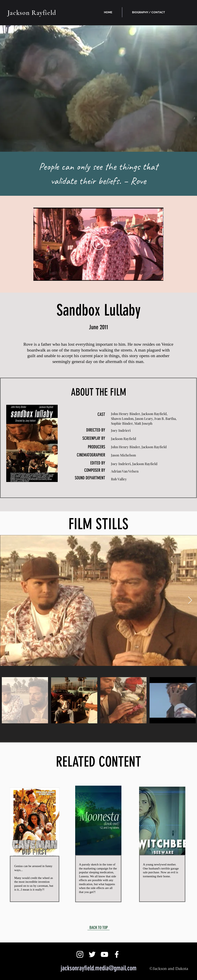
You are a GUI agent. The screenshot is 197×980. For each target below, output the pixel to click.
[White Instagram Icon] (80, 954)
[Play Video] (98, 244)
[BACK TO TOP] (98, 927)
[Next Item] (190, 600)
